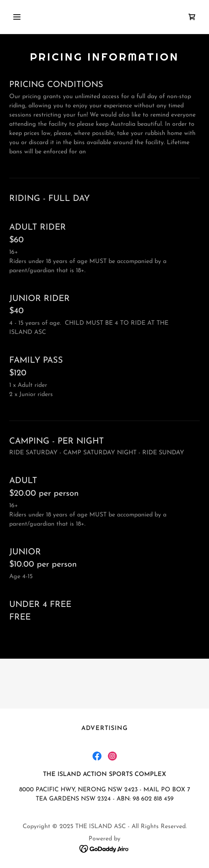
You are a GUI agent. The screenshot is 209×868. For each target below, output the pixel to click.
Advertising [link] (104, 728)
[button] (31, 17)
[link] (192, 17)
